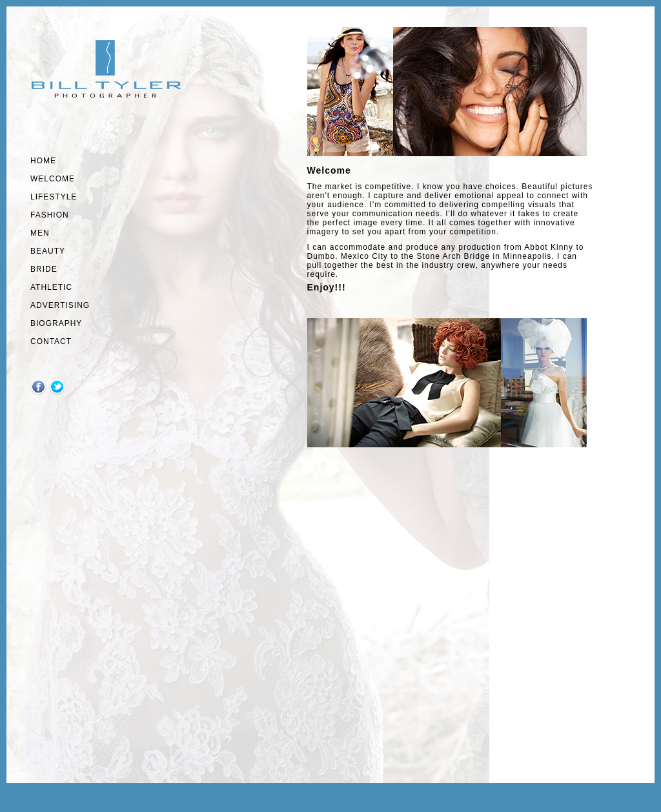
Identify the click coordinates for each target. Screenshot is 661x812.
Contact (51, 341)
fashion (50, 215)
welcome (53, 179)
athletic (51, 287)
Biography (56, 323)
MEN (40, 233)
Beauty (48, 251)
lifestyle (54, 197)
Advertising (60, 305)
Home (43, 161)
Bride (44, 269)
